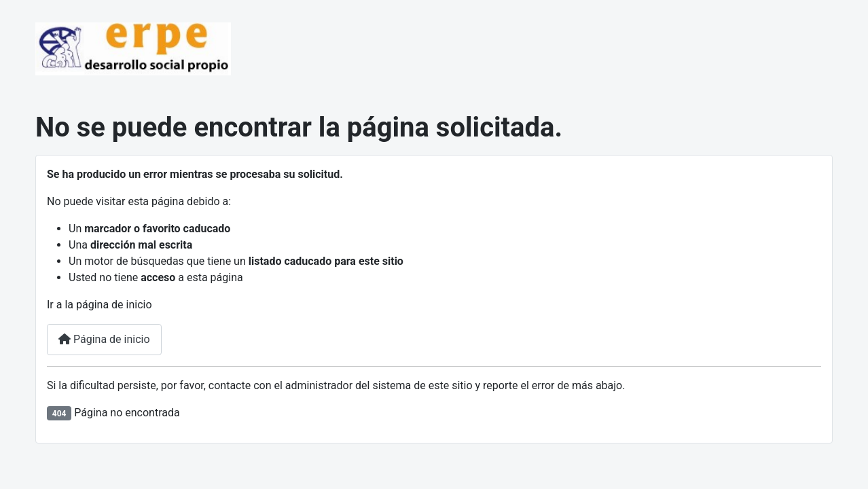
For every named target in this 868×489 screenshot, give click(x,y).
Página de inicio (104, 339)
